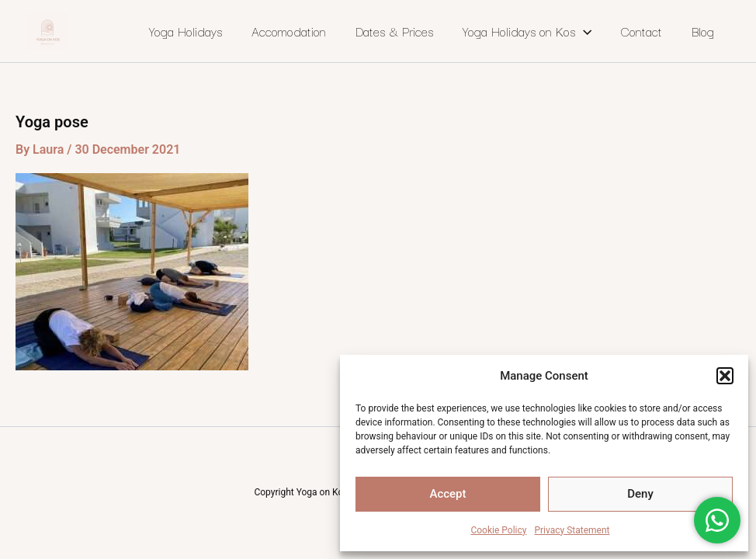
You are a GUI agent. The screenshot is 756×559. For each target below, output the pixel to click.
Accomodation (289, 31)
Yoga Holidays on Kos (527, 31)
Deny (640, 494)
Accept (447, 494)
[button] (725, 376)
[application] (583, 31)
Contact (642, 31)
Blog (703, 31)
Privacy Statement (572, 530)
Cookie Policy (498, 530)
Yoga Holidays (186, 31)
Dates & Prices (394, 31)
